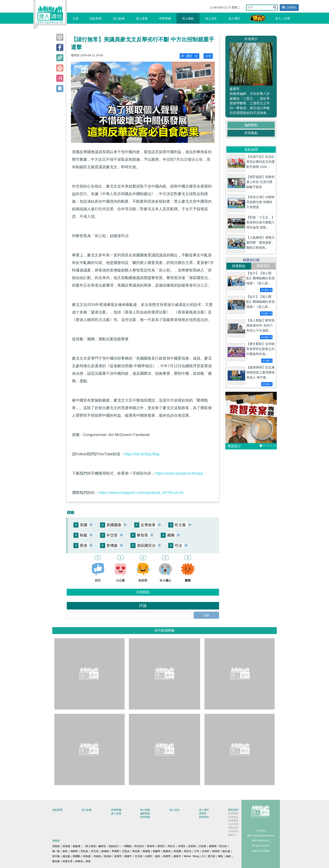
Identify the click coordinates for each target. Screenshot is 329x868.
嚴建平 (128, 856)
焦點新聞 (96, 18)
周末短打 (139, 846)
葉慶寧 (157, 851)
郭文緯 (223, 846)
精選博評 (263, 266)
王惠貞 (126, 851)
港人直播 (142, 18)
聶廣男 (167, 856)
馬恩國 (177, 851)
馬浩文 (171, 846)
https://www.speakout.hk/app (179, 473)
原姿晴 (192, 846)
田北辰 (95, 851)
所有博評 (204, 817)
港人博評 (234, 18)
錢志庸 (66, 856)
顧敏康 (77, 846)
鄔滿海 (105, 851)
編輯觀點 (251, 125)
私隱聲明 (233, 813)
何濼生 (182, 846)
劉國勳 (77, 856)
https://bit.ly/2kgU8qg (142, 454)
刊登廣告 (233, 831)
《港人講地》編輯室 (94, 846)
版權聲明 (233, 821)
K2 (203, 856)
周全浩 (188, 851)
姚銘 (228, 856)
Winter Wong (191, 856)
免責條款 (233, 817)
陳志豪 (56, 861)
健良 (158, 856)
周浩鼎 (84, 851)
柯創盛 (87, 856)
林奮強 (79, 861)
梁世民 (161, 846)
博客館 (203, 813)
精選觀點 (239, 266)
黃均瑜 (56, 856)
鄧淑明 (216, 851)
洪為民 (206, 851)
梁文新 (211, 856)
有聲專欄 (165, 18)
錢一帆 (56, 851)
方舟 (197, 851)
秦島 (65, 851)
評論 (206, 615)
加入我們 (233, 824)
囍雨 (88, 861)
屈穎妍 (56, 846)
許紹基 (202, 846)
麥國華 (213, 846)
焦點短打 (114, 846)
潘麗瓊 (146, 851)
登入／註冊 (283, 18)
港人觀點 (188, 18)
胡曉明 (74, 851)
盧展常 (177, 856)
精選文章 (68, 861)
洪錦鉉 (97, 856)
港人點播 (119, 18)
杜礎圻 (149, 856)
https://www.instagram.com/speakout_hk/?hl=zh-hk (141, 493)
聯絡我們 (233, 828)
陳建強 (167, 851)
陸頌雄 (108, 856)
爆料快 (232, 835)
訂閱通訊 (289, 7)
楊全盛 (226, 851)
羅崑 (221, 856)
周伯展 (136, 851)
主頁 (76, 18)
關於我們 (233, 810)
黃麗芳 (118, 856)
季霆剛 (115, 851)
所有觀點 (251, 133)
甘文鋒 (138, 856)
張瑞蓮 (66, 846)
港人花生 (211, 18)
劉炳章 (151, 846)
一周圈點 (127, 846)
